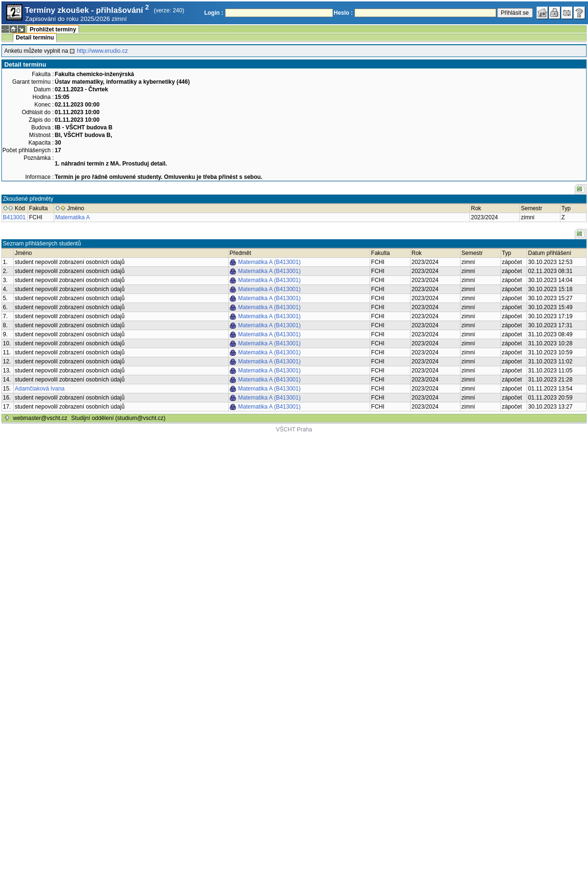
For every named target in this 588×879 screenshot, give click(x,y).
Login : (214, 13)
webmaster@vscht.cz (40, 418)
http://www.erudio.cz (102, 51)
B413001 (14, 217)
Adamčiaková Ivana (40, 389)
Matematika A (73, 217)
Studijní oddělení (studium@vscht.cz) (118, 418)
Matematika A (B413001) (269, 262)
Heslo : (343, 13)
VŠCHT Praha (294, 430)
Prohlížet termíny (53, 29)
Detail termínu (35, 38)
